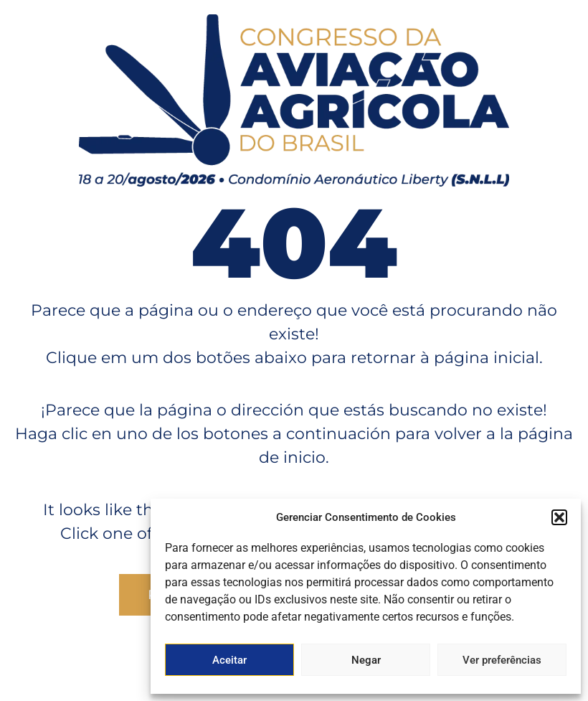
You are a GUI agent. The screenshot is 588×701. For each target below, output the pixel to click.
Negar (366, 660)
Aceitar (229, 660)
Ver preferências (502, 660)
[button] (559, 517)
